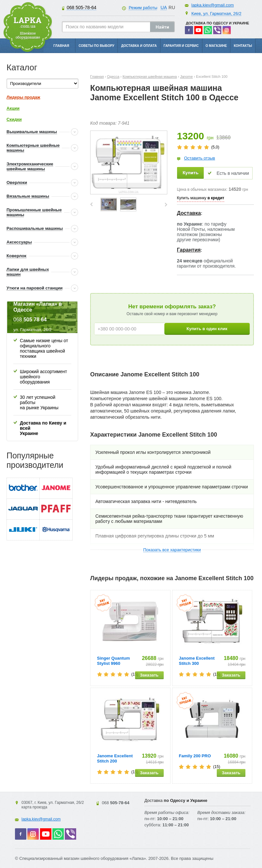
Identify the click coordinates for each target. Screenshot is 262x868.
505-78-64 (82, 7)
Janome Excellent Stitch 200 (115, 758)
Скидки (14, 119)
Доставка (189, 213)
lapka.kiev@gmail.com (213, 5)
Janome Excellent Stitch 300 (197, 661)
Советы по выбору (97, 46)
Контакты (243, 46)
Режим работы (143, 8)
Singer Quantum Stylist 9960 (113, 661)
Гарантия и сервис (181, 46)
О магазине (216, 46)
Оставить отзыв (200, 158)
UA (164, 7)
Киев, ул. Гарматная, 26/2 (216, 14)
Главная (61, 46)
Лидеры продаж (23, 97)
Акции (13, 108)
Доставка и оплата (139, 46)
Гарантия (189, 250)
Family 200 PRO (195, 756)
